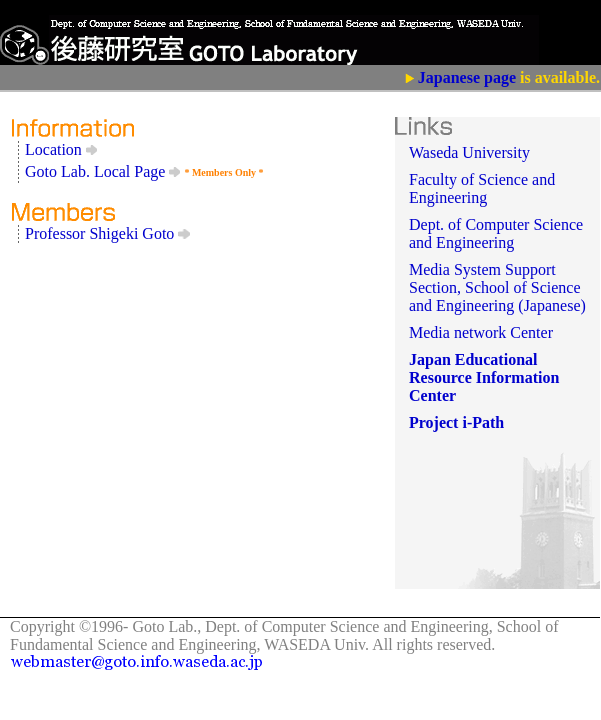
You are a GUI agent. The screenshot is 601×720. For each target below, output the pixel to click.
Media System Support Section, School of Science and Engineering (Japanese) (497, 287)
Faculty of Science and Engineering (482, 188)
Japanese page (467, 77)
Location (61, 149)
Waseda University (469, 152)
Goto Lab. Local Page (102, 171)
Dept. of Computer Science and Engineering (496, 233)
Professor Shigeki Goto (107, 233)
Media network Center (481, 332)
